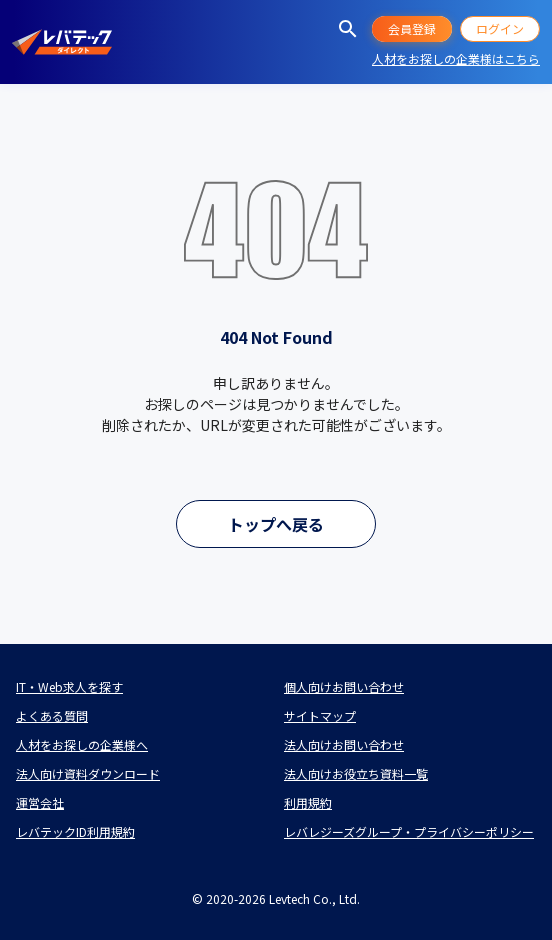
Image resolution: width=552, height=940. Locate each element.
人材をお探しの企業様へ (82, 744)
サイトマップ (320, 715)
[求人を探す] (348, 29)
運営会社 (40, 802)
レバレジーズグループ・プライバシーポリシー (409, 831)
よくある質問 (52, 715)
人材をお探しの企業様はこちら (456, 58)
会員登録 (412, 28)
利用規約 (308, 802)
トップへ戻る (276, 524)
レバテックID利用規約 (75, 831)
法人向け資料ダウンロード (88, 773)
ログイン (500, 28)
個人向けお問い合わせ (344, 686)
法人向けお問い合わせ (344, 744)
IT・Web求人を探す (69, 686)
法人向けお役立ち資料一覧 (356, 773)
